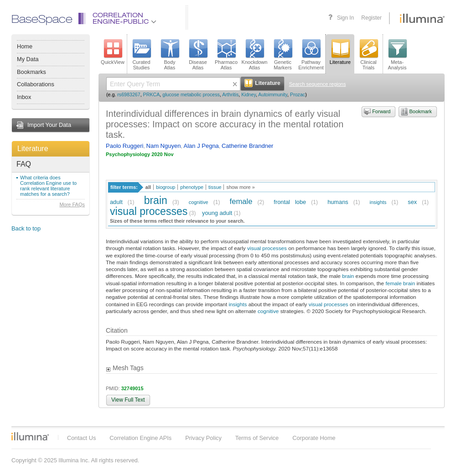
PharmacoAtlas (226, 55)
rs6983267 (129, 94)
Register (371, 18)
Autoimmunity (273, 94)
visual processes (149, 211)
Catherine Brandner (247, 146)
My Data (28, 59)
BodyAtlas (170, 55)
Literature (33, 149)
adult (116, 202)
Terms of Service (257, 438)
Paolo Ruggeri (124, 146)
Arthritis (230, 94)
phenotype (192, 187)
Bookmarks (31, 72)
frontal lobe (290, 202)
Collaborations (36, 84)
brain (156, 200)
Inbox (24, 97)
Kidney (249, 94)
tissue (215, 187)
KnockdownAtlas (255, 55)
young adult (217, 213)
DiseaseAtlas (198, 55)
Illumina (30, 436)
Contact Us (81, 438)
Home (25, 46)
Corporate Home (314, 438)
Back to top (26, 228)
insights (378, 202)
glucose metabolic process (191, 94)
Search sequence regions (318, 84)
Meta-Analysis (397, 55)
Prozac (298, 94)
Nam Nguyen (164, 146)
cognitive (199, 202)
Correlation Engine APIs (140, 438)
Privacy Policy (203, 438)
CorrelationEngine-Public (124, 19)
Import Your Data (49, 125)
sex (412, 202)
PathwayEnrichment (311, 55)
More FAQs (72, 204)
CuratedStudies (141, 55)
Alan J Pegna (201, 146)
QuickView (113, 52)
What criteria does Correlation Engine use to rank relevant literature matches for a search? (48, 186)
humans (338, 202)
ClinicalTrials (368, 55)
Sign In (345, 18)
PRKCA (152, 94)
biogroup (166, 187)
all (148, 187)
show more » (240, 187)
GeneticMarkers (283, 55)
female (241, 201)
